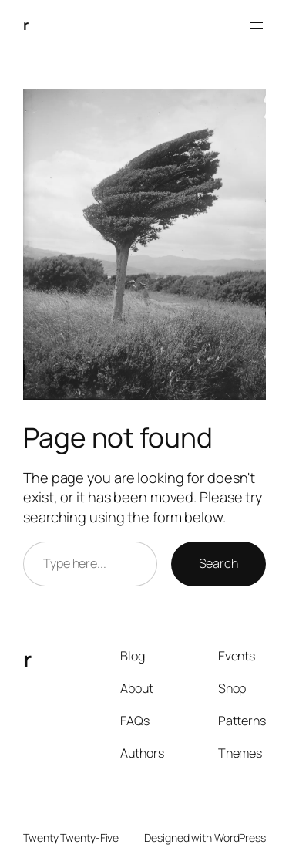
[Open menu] (257, 25)
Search (218, 563)
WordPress (240, 838)
